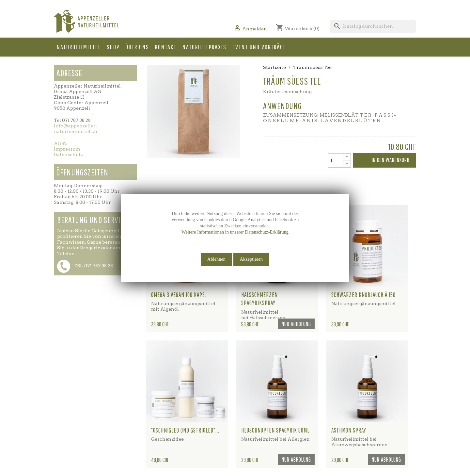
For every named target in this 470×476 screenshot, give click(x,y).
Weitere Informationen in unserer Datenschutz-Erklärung (235, 232)
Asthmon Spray (349, 430)
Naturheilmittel (79, 47)
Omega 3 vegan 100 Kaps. (179, 295)
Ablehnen (216, 259)
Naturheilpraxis (204, 47)
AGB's (61, 143)
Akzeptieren (251, 259)
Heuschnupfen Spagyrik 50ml (275, 430)
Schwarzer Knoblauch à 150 (363, 295)
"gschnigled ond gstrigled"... (185, 430)
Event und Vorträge (259, 47)
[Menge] (336, 160)
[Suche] (373, 26)
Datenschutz (68, 155)
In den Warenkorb (384, 161)
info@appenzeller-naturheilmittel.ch (76, 129)
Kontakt (166, 47)
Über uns (137, 47)
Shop (113, 47)
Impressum (67, 149)
